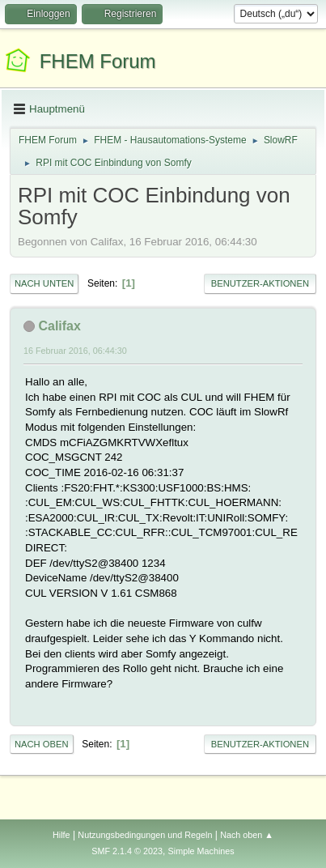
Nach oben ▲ (247, 835)
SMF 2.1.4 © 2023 (127, 851)
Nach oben (42, 744)
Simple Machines (201, 851)
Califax (59, 326)
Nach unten (44, 283)
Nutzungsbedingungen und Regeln (145, 835)
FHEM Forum (98, 61)
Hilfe (61, 835)
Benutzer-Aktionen (260, 283)
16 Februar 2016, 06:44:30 (75, 351)
